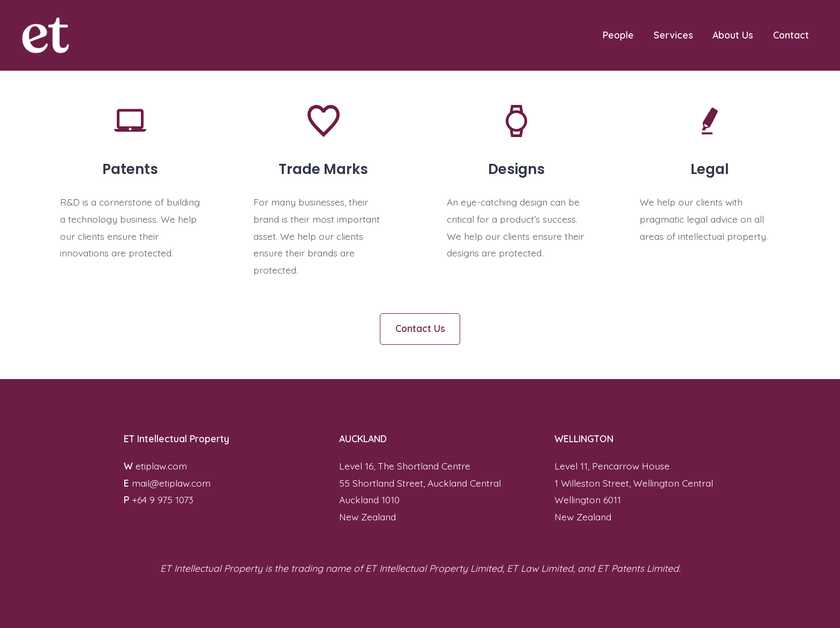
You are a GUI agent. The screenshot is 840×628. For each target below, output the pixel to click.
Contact (791, 35)
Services (673, 35)
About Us (733, 35)
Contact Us (420, 328)
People (618, 35)
